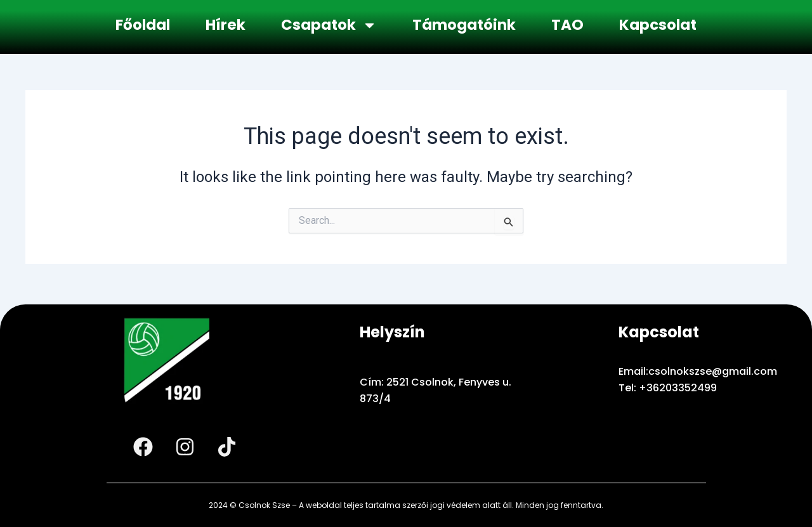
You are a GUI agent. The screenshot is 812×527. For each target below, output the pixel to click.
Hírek (226, 25)
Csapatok (329, 25)
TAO (567, 25)
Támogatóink (464, 25)
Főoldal (143, 25)
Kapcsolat (658, 25)
